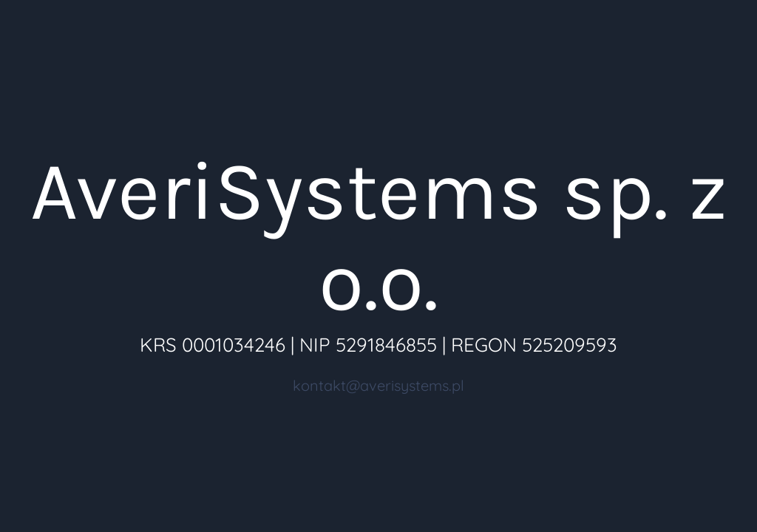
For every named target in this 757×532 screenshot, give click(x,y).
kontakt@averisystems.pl (378, 385)
